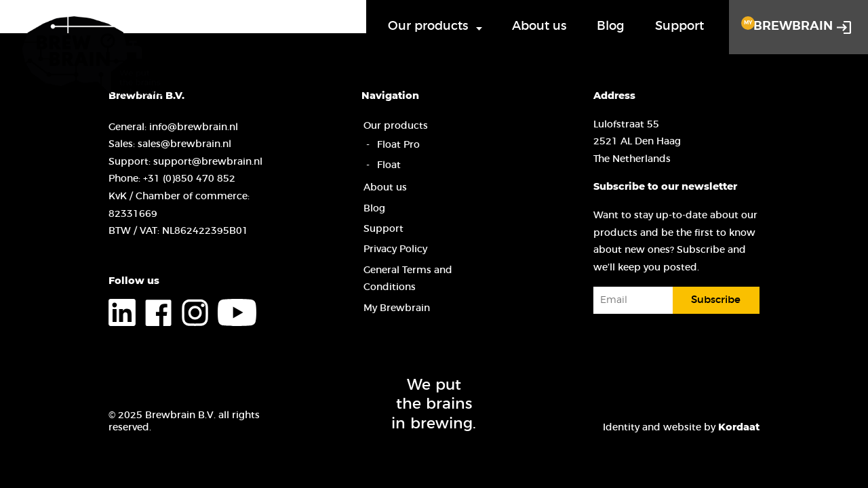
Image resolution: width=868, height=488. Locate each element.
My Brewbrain (397, 308)
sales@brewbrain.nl (184, 144)
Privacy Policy (395, 249)
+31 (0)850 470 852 (189, 179)
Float (389, 165)
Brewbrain (787, 24)
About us (539, 26)
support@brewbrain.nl (208, 162)
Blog (611, 26)
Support (679, 26)
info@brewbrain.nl (194, 127)
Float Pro (398, 145)
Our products (428, 26)
